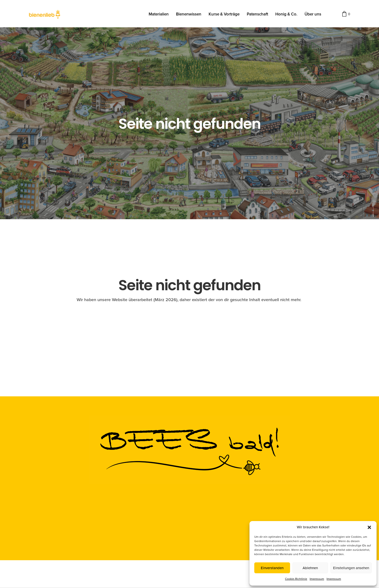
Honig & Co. (286, 14)
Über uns (313, 14)
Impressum (317, 579)
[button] (369, 527)
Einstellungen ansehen (351, 568)
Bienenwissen (189, 14)
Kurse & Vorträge (224, 14)
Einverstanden (272, 568)
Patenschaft (257, 14)
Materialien (159, 14)
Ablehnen (310, 568)
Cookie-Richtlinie (296, 579)
